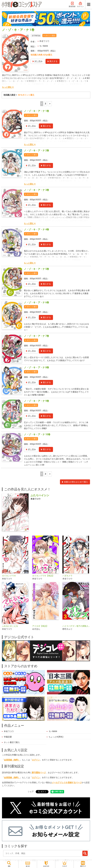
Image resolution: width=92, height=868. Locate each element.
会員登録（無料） (12, 760)
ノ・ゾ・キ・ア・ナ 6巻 (36, 302)
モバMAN (44, 46)
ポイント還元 (50, 36)
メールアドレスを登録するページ (67, 783)
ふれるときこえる (10, 626)
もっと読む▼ (8, 87)
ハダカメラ (67, 576)
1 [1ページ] (42, 104)
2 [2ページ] (45, 104)
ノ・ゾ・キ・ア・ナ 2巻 (36, 150)
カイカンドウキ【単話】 (43, 576)
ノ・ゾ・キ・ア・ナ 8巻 (36, 367)
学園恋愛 (8, 737)
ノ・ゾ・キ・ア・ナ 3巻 (36, 190)
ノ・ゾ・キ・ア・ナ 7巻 (36, 336)
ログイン (80, 5)
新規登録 (72, 5)
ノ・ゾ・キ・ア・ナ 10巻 (37, 434)
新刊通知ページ (39, 773)
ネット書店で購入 (12, 742)
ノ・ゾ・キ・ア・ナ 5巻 (36, 269)
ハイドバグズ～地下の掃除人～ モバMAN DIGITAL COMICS (76, 626)
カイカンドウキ (9, 576)
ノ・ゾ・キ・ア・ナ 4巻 (36, 229)
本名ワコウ (44, 41)
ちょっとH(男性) (56, 737)
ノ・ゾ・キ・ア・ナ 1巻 (36, 111)
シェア (31, 792)
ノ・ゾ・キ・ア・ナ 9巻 (36, 401)
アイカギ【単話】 (40, 626)
